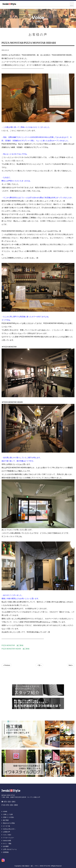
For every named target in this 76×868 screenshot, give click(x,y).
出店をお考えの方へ (9, 829)
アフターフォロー (9, 838)
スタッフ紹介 (7, 835)
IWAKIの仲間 (7, 841)
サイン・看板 (7, 844)
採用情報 (6, 852)
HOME (5, 812)
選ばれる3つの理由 (9, 823)
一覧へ (39, 665)
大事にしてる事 (8, 814)
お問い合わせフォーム (10, 849)
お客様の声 (7, 832)
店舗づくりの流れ (9, 817)
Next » (71, 665)
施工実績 (6, 820)
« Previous (7, 665)
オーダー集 (7, 826)
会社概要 (6, 846)
